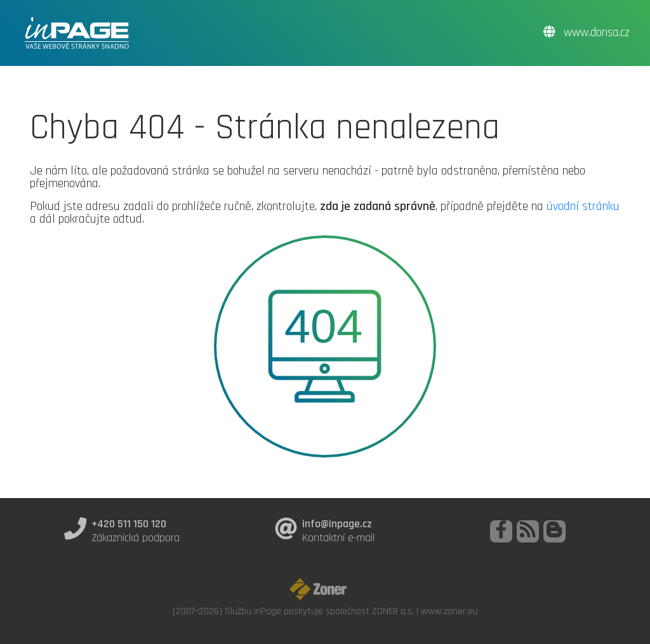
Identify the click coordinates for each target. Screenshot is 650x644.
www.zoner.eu (449, 611)
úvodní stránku (583, 206)
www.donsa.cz (587, 33)
